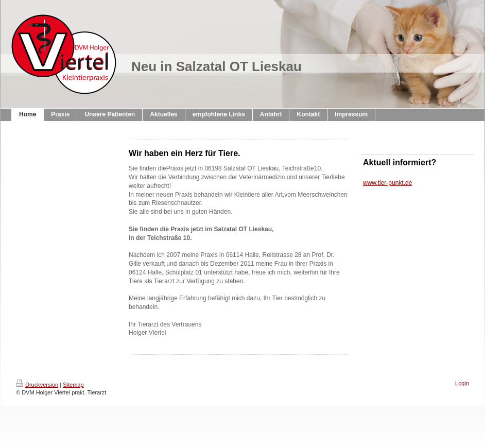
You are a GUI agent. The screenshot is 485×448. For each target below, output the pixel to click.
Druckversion (37, 385)
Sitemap (73, 385)
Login (462, 383)
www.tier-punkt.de (387, 183)
